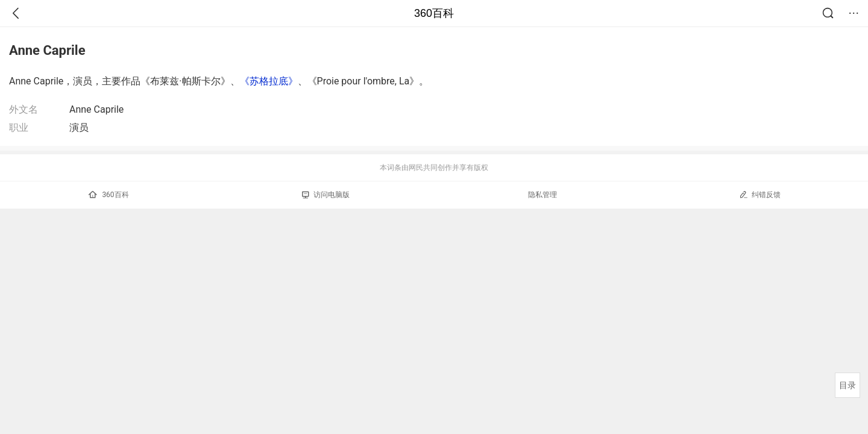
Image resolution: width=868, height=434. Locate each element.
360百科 (434, 13)
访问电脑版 (326, 195)
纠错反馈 (760, 194)
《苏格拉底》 (269, 81)
